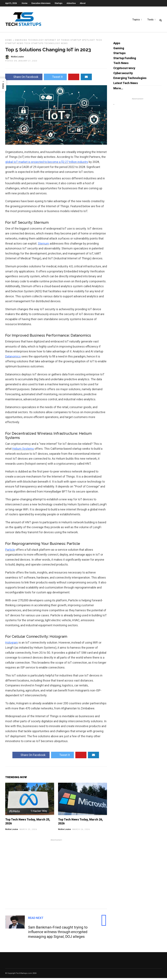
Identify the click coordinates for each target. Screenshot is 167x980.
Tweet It (55, 79)
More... (118, 90)
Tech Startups (34, 45)
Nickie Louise (12, 831)
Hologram (12, 644)
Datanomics (13, 358)
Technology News (56, 45)
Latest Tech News (126, 85)
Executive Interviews (41, 3)
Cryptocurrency (124, 70)
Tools (150, 20)
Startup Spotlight (83, 42)
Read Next (36, 920)
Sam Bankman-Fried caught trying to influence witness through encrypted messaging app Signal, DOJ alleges (58, 934)
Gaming (119, 50)
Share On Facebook (24, 79)
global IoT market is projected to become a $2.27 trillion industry (47, 164)
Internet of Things (57, 42)
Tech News (121, 65)
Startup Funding (125, 60)
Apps (117, 45)
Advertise (71, 3)
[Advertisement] (56, 875)
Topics (136, 20)
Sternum (43, 245)
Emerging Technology (29, 42)
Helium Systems (23, 451)
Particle (10, 552)
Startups (59, 3)
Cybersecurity (123, 75)
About (83, 3)
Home (25, 3)
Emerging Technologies (130, 80)
